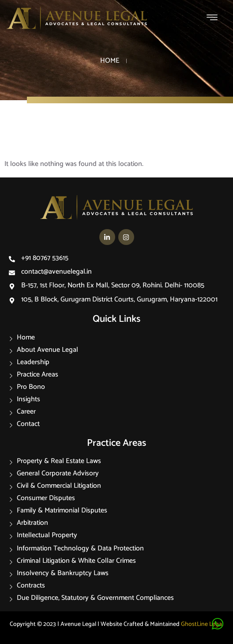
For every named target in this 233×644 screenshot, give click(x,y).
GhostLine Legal (202, 624)
